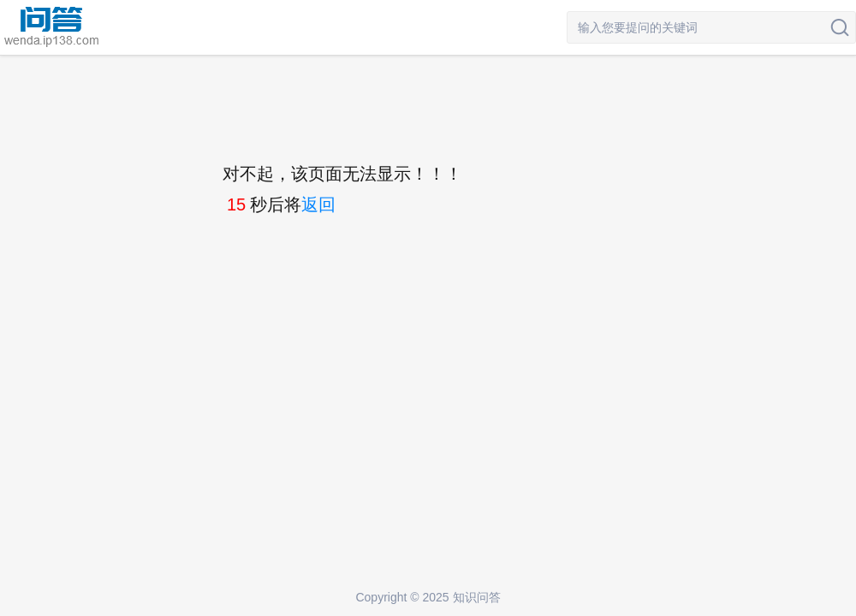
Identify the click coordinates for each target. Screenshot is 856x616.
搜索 (840, 27)
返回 (318, 204)
